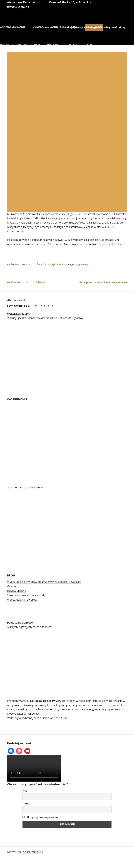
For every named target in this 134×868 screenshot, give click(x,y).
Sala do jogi (95, 27)
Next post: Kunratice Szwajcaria (103, 282)
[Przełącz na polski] (93, 12)
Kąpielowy (82, 264)
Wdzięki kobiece (56, 264)
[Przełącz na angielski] (50, 12)
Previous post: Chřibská (26, 282)
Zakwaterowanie (13, 27)
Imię (25, 791)
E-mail (26, 804)
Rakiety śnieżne (17, 591)
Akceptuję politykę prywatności (42, 817)
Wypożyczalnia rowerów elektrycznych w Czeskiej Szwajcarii (44, 582)
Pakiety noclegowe (65, 27)
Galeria (11, 586)
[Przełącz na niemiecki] (72, 12)
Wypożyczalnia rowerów (22, 600)
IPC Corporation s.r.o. (32, 852)
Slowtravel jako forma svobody (26, 595)
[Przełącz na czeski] (29, 12)
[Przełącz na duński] (115, 12)
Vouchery (13, 718)
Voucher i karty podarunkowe (26, 487)
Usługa (38, 27)
